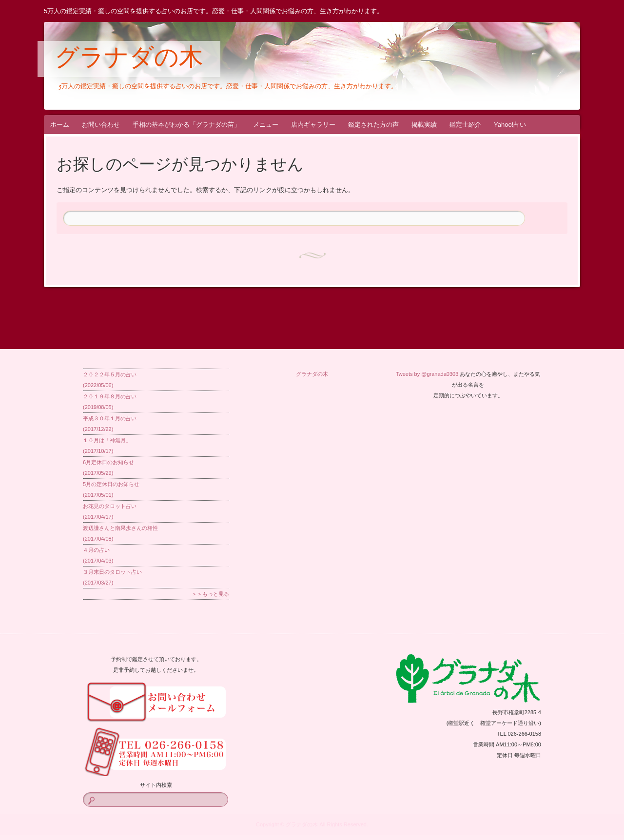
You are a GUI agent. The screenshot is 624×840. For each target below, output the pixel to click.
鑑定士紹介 (465, 125)
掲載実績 (424, 125)
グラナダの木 (129, 59)
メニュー (266, 125)
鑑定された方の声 (373, 125)
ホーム (60, 125)
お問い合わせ (101, 125)
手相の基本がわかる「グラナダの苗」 (186, 125)
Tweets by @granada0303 (427, 374)
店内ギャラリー (313, 125)
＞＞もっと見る (210, 594)
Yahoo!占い (510, 125)
